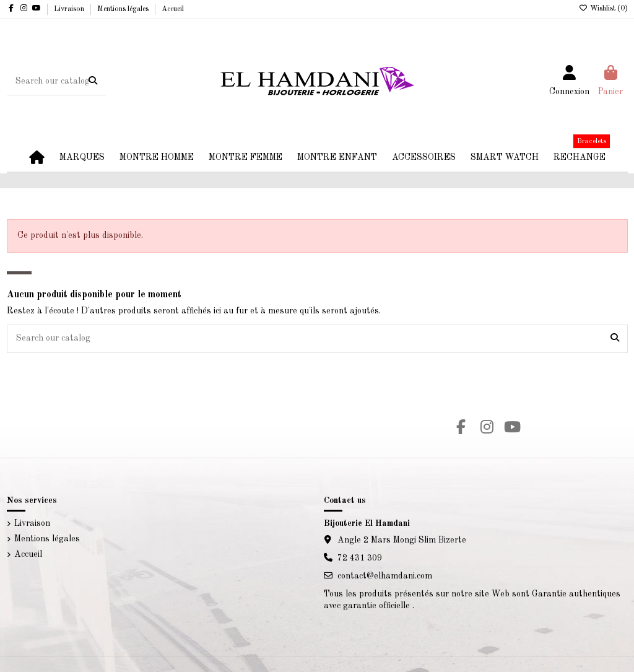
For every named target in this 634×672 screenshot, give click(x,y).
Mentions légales (124, 9)
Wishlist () (603, 9)
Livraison (70, 9)
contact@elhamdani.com (385, 576)
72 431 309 (360, 558)
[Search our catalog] (93, 81)
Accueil (173, 9)
